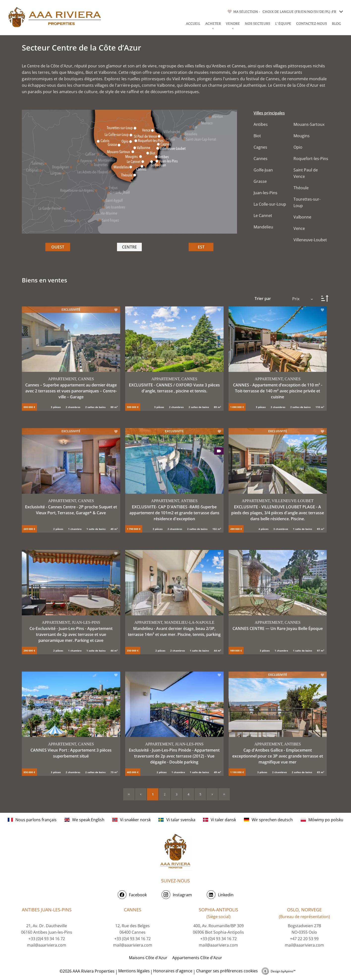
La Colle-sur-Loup (270, 204)
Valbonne (302, 217)
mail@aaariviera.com (47, 945)
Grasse (260, 181)
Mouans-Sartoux (309, 124)
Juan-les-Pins (265, 193)
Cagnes (260, 147)
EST (201, 247)
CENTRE (129, 247)
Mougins (302, 136)
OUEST (58, 247)
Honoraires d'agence (173, 971)
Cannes (261, 159)
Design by (283, 971)
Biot (257, 136)
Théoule (301, 188)
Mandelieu (263, 227)
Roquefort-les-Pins (311, 159)
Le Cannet (263, 216)
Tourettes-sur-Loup (307, 202)
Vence (299, 228)
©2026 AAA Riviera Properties (87, 971)
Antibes (261, 124)
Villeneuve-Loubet (310, 240)
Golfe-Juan (263, 170)
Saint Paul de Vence (306, 173)
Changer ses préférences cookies (227, 971)
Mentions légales (134, 971)
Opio (298, 147)
